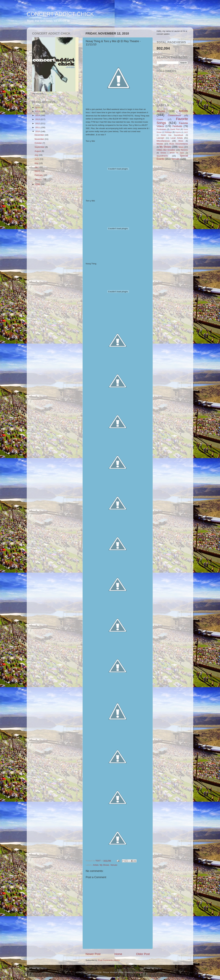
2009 (38, 184)
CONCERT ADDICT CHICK (60, 14)
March (38, 171)
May (37, 163)
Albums (161, 111)
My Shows (105, 865)
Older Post (143, 954)
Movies (160, 144)
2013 (38, 119)
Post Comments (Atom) (109, 960)
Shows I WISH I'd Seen (172, 153)
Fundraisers (161, 129)
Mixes (181, 141)
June (37, 159)
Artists (96, 865)
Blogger (139, 972)
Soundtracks (162, 156)
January (38, 179)
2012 (38, 123)
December (40, 135)
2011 (38, 127)
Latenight (160, 138)
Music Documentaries (179, 144)
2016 (38, 107)
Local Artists (177, 138)
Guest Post (175, 129)
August (38, 151)
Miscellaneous (163, 141)
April (37, 167)
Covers (160, 119)
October (38, 143)
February (39, 175)
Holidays (168, 132)
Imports (178, 132)
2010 (38, 131)
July (37, 155)
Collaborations (174, 115)
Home (118, 954)
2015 (38, 111)
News (181, 147)
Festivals (177, 126)
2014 (38, 115)
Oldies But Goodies (166, 150)
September (40, 147)
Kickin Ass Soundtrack (172, 135)
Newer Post (93, 954)
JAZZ (186, 132)
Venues (114, 865)
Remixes (184, 150)
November (40, 139)
